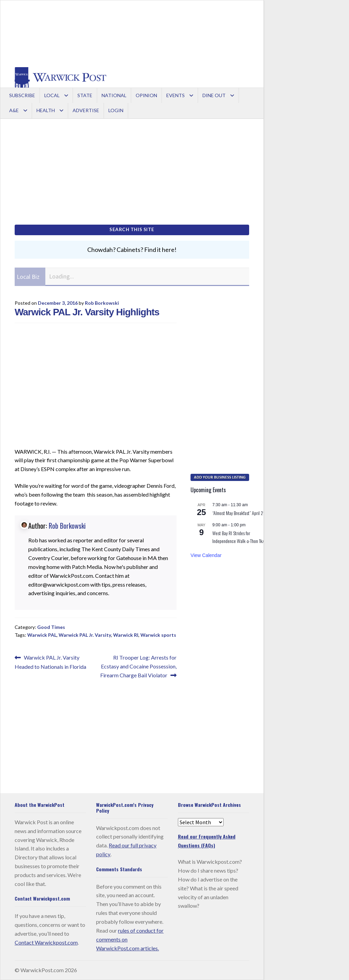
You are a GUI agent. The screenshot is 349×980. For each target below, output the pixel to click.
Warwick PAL (42, 635)
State (85, 95)
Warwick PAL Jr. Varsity (85, 635)
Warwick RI (126, 635)
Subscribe (22, 95)
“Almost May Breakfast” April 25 (239, 513)
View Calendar (206, 555)
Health (46, 110)
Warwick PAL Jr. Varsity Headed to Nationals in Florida (50, 661)
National (114, 95)
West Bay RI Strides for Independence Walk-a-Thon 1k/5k (240, 537)
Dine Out (214, 95)
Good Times (51, 627)
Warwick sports (158, 635)
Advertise (86, 110)
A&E (14, 110)
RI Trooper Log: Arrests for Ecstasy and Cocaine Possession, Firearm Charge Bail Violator (138, 666)
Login (116, 110)
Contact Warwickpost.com (46, 942)
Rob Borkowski (102, 303)
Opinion (146, 95)
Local (52, 95)
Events (176, 95)
